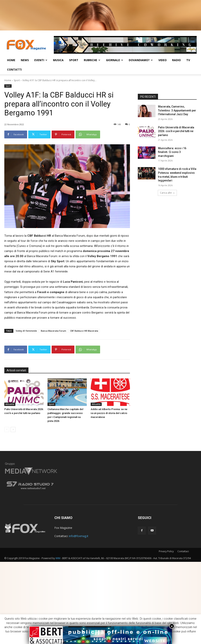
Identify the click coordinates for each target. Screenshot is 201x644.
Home (11, 60)
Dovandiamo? (141, 60)
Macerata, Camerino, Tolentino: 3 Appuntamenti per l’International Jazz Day (177, 110)
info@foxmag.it (79, 536)
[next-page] (13, 430)
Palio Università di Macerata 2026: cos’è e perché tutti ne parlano (176, 131)
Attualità (10, 404)
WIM (58, 558)
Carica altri (167, 193)
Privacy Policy (166, 551)
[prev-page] (7, 430)
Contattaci (183, 551)
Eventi (41, 60)
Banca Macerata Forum (53, 331)
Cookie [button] (115, 638)
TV (188, 60)
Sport (74, 60)
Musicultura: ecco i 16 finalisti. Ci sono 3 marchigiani (172, 152)
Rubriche (92, 60)
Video (163, 60)
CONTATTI (14, 69)
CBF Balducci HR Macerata (84, 331)
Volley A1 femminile (26, 331)
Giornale (115, 60)
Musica (58, 60)
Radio (176, 60)
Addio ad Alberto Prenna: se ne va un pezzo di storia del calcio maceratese (109, 413)
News (25, 60)
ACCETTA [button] (132, 638)
